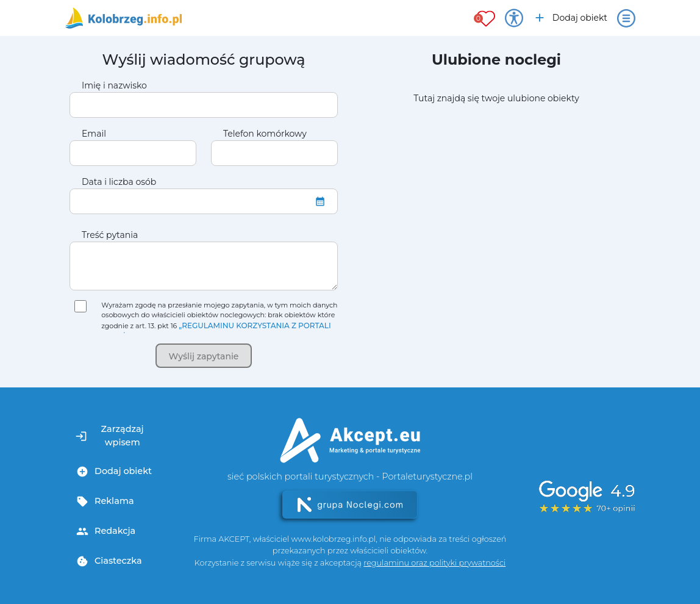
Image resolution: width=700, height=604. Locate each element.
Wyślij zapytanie (204, 356)
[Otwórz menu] (626, 18)
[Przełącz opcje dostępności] (514, 18)
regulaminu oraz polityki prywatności (434, 563)
